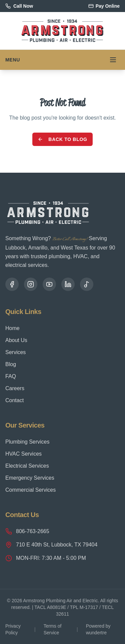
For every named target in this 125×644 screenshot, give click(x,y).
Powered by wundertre (98, 629)
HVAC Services (23, 454)
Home (12, 328)
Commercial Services (30, 490)
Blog (11, 364)
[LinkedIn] (68, 284)
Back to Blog (62, 139)
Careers (15, 388)
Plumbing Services (27, 442)
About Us (16, 340)
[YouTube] (49, 284)
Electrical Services (27, 466)
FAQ (11, 376)
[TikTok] (87, 284)
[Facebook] (12, 284)
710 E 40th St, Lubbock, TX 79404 (51, 545)
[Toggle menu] (113, 60)
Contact (14, 400)
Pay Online (104, 6)
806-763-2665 (27, 531)
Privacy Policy (13, 629)
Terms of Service (53, 629)
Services (15, 352)
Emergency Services (30, 478)
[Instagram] (31, 284)
